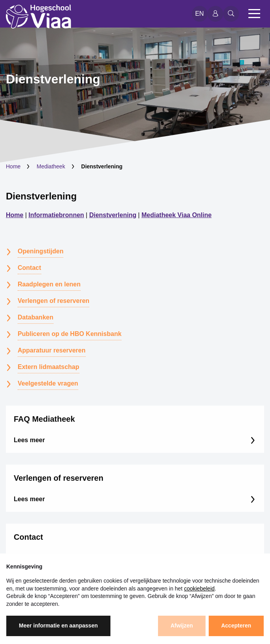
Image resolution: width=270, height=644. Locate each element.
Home (13, 166)
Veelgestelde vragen (48, 383)
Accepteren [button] (236, 626)
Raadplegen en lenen (49, 284)
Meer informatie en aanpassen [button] (58, 626)
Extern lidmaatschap (49, 367)
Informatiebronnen (56, 215)
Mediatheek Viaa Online (176, 215)
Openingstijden (40, 251)
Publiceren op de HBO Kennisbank (70, 334)
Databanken (36, 317)
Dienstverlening (41, 196)
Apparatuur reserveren (52, 350)
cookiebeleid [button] (199, 589)
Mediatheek (51, 166)
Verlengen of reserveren (53, 301)
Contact (29, 268)
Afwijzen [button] (182, 626)
